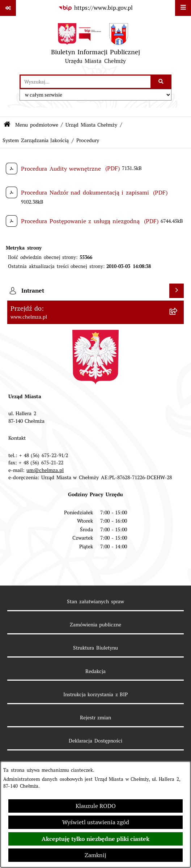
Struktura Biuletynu (95, 648)
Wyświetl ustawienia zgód (96, 822)
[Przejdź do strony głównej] (95, 45)
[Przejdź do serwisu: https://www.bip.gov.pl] (96, 8)
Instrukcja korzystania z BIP (96, 694)
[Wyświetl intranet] (177, 291)
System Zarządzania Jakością (36, 140)
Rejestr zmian (96, 718)
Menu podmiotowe (37, 125)
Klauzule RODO (96, 806)
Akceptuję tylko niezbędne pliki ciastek (95, 839)
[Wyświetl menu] (183, 8)
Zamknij (95, 855)
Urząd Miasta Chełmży (91, 125)
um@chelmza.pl (45, 470)
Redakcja (95, 671)
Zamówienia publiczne (96, 625)
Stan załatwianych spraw (95, 601)
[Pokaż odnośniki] (8, 8)
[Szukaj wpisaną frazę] (162, 82)
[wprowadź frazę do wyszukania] (86, 82)
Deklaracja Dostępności (95, 741)
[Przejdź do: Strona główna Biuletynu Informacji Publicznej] (7, 125)
